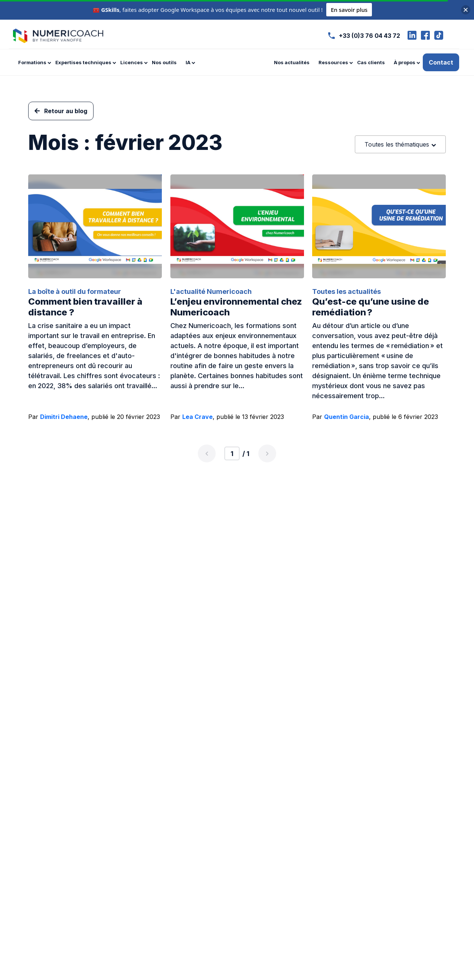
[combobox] (400, 144)
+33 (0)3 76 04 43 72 (364, 36)
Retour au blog (61, 111)
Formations (32, 62)
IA (188, 62)
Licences (132, 62)
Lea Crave (197, 417)
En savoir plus (349, 10)
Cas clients (371, 62)
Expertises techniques (83, 62)
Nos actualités (292, 62)
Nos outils (164, 62)
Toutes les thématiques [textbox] (397, 144)
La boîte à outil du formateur (75, 291)
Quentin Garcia (346, 417)
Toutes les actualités (346, 291)
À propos (405, 62)
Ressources (333, 62)
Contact (441, 62)
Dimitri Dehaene (64, 417)
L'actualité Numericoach (211, 291)
